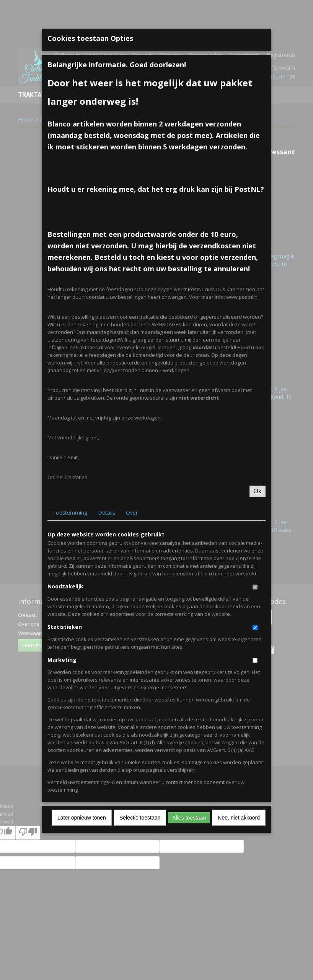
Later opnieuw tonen (82, 818)
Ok (258, 491)
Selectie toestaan (140, 818)
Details (107, 513)
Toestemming (70, 513)
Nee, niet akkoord (239, 818)
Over (132, 513)
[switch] (255, 587)
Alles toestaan (189, 818)
